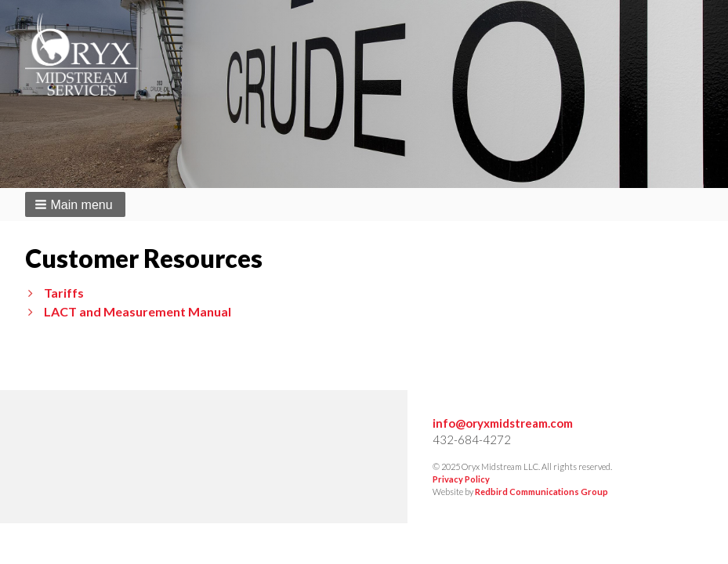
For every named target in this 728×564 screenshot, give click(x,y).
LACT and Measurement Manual (138, 311)
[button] (75, 204)
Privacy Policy (461, 479)
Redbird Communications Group (541, 492)
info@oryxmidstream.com (503, 423)
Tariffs (64, 293)
